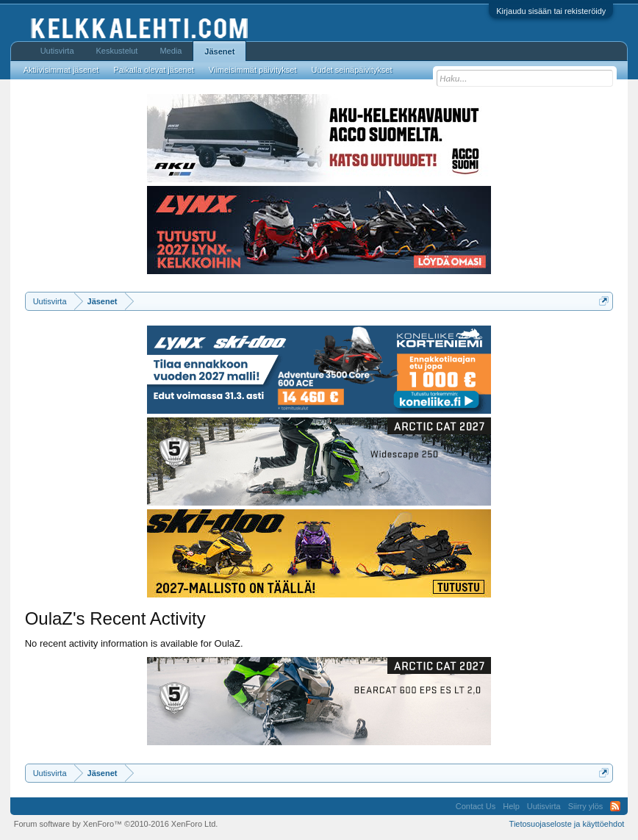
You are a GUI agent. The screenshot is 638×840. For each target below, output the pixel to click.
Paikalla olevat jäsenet (153, 70)
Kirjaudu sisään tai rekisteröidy (551, 11)
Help (511, 806)
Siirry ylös (586, 806)
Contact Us (476, 806)
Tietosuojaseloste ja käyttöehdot (567, 824)
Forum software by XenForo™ (116, 824)
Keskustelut (117, 51)
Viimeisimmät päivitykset (253, 70)
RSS (615, 806)
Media (171, 51)
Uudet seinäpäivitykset (351, 70)
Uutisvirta (57, 51)
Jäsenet (219, 51)
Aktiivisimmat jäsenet (61, 70)
